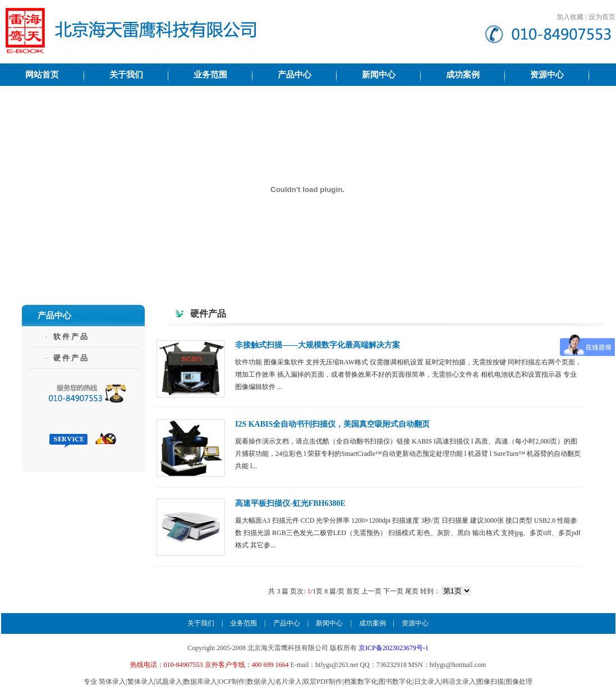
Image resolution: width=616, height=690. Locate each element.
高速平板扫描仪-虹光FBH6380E (290, 503)
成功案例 (373, 623)
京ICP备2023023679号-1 (394, 648)
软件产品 (71, 337)
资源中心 (415, 623)
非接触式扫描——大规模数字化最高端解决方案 (318, 345)
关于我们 (201, 623)
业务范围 (243, 623)
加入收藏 (570, 17)
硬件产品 (71, 358)
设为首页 (602, 17)
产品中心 (287, 623)
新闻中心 (329, 623)
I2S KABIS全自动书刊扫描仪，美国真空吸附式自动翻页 (332, 424)
